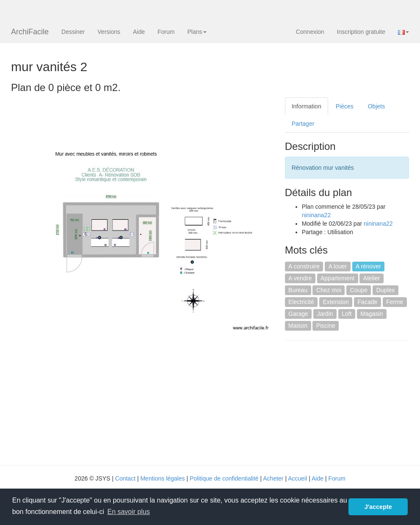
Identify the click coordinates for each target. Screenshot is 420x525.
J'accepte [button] (378, 507)
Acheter (273, 478)
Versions (109, 32)
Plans (197, 32)
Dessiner (73, 32)
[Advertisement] (352, 402)
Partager (303, 124)
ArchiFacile (30, 32)
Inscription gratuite (361, 32)
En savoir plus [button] (128, 512)
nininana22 (316, 215)
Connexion (310, 32)
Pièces (345, 106)
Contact (125, 478)
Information (307, 106)
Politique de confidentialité (224, 478)
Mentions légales (162, 478)
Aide (139, 32)
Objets (376, 106)
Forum (166, 32)
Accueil (297, 478)
